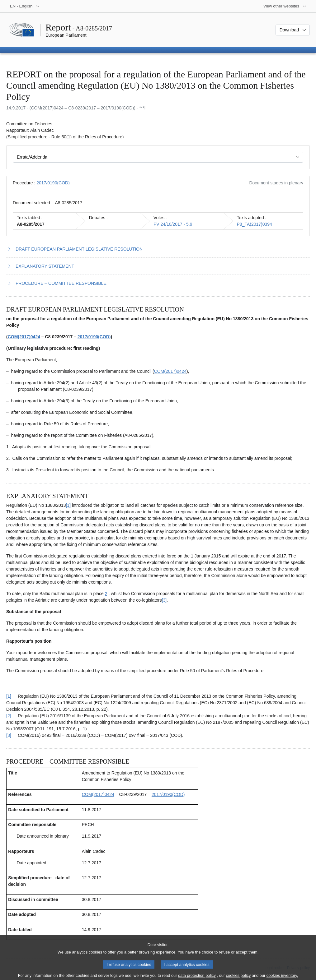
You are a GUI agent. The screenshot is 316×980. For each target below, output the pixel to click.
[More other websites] (285, 6)
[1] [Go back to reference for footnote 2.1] (9, 696)
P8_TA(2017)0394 (255, 224)
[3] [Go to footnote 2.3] (164, 600)
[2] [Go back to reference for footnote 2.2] (9, 716)
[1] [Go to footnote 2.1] (68, 505)
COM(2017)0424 (24, 337)
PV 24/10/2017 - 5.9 (173, 224)
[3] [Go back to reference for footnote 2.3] (9, 735)
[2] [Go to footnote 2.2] (106, 594)
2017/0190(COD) (53, 183)
